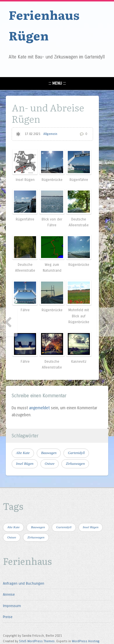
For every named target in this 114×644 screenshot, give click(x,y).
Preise (8, 617)
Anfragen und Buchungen (24, 583)
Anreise (9, 594)
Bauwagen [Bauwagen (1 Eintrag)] (49, 453)
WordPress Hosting (86, 641)
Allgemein (50, 134)
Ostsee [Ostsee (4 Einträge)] (50, 464)
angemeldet (39, 408)
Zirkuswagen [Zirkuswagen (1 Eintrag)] (75, 464)
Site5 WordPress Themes (37, 641)
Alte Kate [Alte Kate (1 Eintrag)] (23, 453)
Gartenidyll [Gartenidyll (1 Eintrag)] (76, 453)
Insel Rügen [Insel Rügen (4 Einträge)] (25, 464)
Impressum (12, 606)
